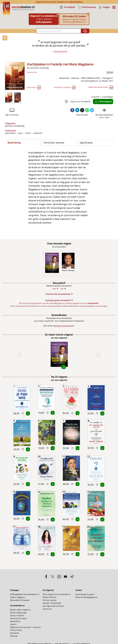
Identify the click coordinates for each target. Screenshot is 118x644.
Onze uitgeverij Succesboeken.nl (57, 594)
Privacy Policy (16, 630)
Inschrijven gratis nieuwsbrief (58, 301)
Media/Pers (15, 621)
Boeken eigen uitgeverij (20, 610)
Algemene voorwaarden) (64, 326)
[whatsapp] (87, 110)
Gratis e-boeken (17, 616)
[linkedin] (77, 110)
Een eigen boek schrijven (53, 606)
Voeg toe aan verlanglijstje (23, 413)
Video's (13, 624)
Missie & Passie (49, 597)
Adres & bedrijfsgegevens (86, 597)
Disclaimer (15, 633)
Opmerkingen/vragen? (85, 594)
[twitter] (82, 110)
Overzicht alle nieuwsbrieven (58, 294)
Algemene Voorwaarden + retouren (26, 627)
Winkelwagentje (28, 413)
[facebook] (72, 110)
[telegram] (92, 110)
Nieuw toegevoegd (18, 613)
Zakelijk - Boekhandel (52, 603)
